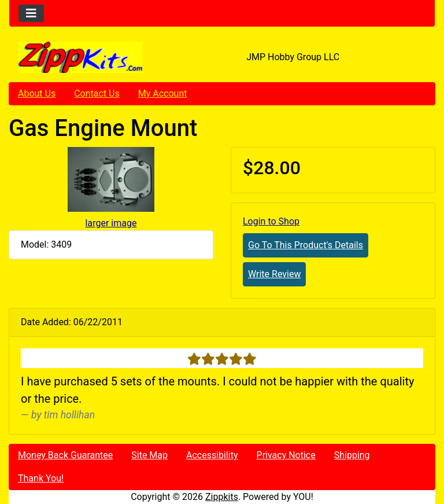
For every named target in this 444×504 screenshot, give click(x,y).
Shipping (352, 455)
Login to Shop (271, 221)
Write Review (274, 274)
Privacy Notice (286, 455)
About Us (37, 93)
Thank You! (41, 478)
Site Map (149, 455)
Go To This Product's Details (306, 245)
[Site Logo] (80, 57)
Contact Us (97, 93)
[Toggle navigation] (31, 13)
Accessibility (212, 455)
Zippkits (222, 497)
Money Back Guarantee (65, 455)
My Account (163, 93)
